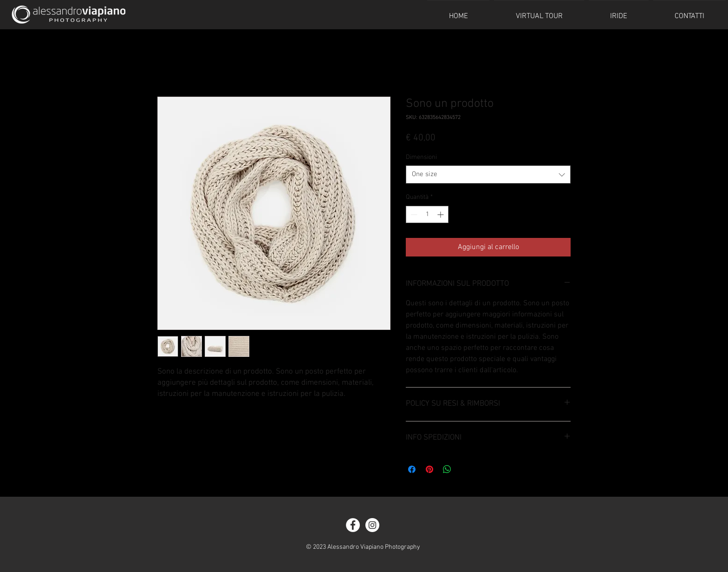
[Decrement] (413, 214)
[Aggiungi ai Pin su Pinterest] (429, 469)
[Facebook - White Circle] (353, 525)
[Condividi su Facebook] (412, 469)
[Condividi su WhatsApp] (447, 469)
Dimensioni (421, 157)
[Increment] (441, 214)
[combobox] (488, 174)
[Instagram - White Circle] (372, 525)
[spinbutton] (427, 214)
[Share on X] (465, 469)
